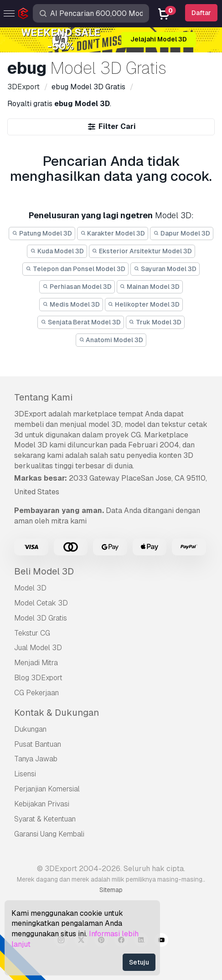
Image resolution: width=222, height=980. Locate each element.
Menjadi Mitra (36, 663)
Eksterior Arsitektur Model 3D (142, 251)
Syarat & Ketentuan (45, 819)
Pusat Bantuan (38, 744)
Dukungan (30, 729)
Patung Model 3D (42, 233)
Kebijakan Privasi (42, 804)
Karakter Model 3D (113, 233)
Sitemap (111, 890)
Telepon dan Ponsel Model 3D (75, 269)
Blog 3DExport (38, 678)
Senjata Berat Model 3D (81, 322)
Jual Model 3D (38, 648)
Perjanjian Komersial (47, 789)
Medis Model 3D (71, 304)
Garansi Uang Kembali (49, 834)
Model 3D (30, 588)
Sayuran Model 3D (165, 269)
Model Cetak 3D (41, 603)
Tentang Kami (43, 397)
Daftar (201, 13)
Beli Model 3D (44, 571)
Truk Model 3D (155, 322)
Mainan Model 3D (150, 287)
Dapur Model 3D (182, 233)
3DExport (30, 414)
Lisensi (25, 774)
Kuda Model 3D (57, 251)
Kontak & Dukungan (57, 713)
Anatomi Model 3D (111, 340)
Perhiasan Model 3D (77, 287)
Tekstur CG (32, 633)
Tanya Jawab (36, 759)
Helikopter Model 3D (144, 304)
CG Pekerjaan (36, 693)
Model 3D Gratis (41, 618)
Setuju (139, 962)
